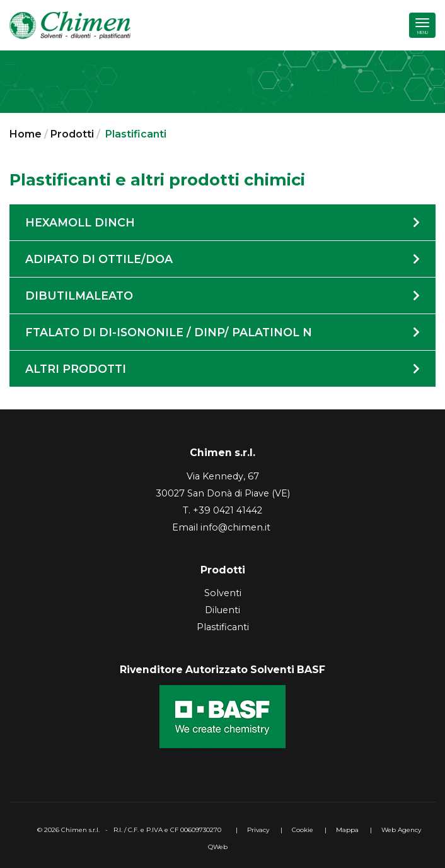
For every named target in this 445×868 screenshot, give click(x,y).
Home (26, 134)
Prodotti (72, 134)
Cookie (303, 830)
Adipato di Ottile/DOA (222, 259)
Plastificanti (223, 627)
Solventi (223, 593)
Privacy (258, 830)
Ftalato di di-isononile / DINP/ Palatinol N (222, 332)
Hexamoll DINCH (222, 222)
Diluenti (222, 610)
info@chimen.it (235, 527)
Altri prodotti (222, 369)
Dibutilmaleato (222, 296)
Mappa (347, 830)
